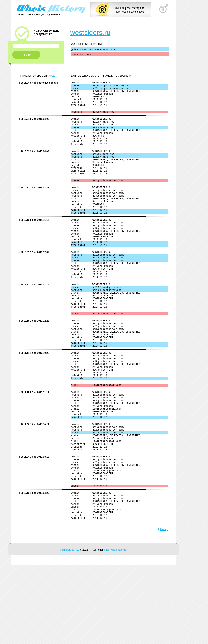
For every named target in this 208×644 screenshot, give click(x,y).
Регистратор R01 (70, 629)
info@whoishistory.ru (115, 629)
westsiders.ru (90, 32)
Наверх (163, 608)
